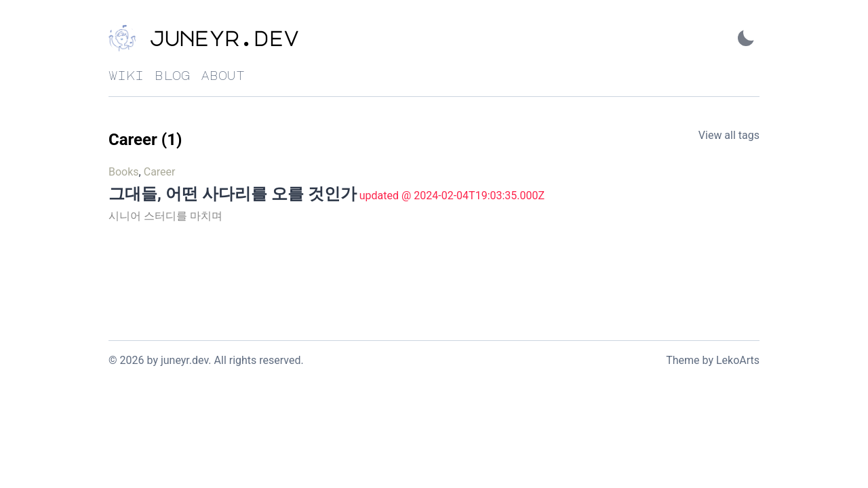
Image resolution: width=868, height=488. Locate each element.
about (223, 75)
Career (160, 172)
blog (172, 75)
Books (124, 172)
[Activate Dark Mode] (746, 38)
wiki (126, 75)
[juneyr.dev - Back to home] (244, 38)
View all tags (729, 135)
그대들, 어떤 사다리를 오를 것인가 (233, 194)
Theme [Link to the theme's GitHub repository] (683, 360)
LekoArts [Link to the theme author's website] (738, 360)
